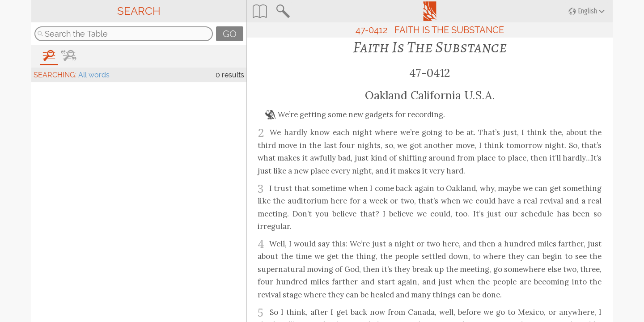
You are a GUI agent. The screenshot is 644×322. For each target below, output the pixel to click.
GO (230, 34)
